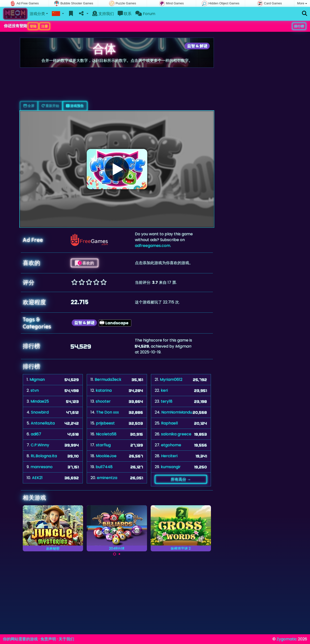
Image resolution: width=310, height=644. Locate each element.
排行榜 (299, 26)
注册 (45, 26)
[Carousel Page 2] (119, 554)
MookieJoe (106, 456)
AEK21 (37, 478)
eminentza (107, 478)
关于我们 (66, 639)
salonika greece (176, 434)
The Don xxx (108, 412)
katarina (104, 390)
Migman (37, 379)
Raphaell (169, 423)
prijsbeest (105, 423)
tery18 (167, 401)
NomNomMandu (177, 412)
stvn (35, 390)
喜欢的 (85, 263)
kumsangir (171, 467)
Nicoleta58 (106, 434)
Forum (145, 14)
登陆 (33, 26)
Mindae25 (40, 401)
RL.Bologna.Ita (44, 456)
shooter (103, 401)
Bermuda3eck (108, 379)
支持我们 (103, 14)
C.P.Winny (40, 445)
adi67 (36, 434)
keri (164, 390)
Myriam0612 (171, 379)
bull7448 (104, 467)
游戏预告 (75, 106)
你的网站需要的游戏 (20, 639)
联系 (125, 14)
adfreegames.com (153, 246)
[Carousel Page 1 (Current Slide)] (115, 554)
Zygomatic (287, 639)
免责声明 (48, 639)
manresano (42, 467)
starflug (103, 445)
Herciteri (169, 456)
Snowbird (40, 412)
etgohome (171, 445)
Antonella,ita (43, 423)
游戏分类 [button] (37, 14)
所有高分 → (181, 479)
